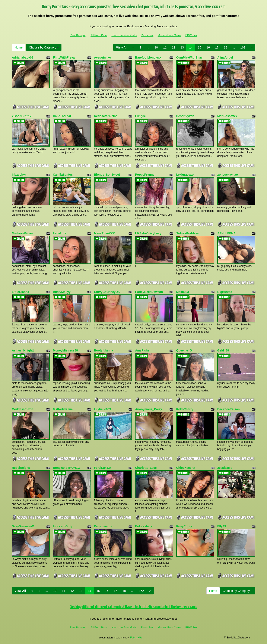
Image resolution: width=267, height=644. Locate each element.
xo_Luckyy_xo (228, 175)
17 (217, 47)
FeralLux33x (103, 468)
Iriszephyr (19, 175)
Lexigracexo (185, 175)
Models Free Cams (169, 35)
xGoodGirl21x (22, 116)
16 (208, 47)
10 (156, 47)
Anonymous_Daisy (149, 409)
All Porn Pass (99, 35)
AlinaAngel (225, 57)
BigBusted (225, 292)
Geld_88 (223, 350)
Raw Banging (78, 35)
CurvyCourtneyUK (107, 292)
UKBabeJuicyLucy (148, 233)
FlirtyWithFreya (64, 57)
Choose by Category (44, 47)
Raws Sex (147, 35)
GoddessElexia (23, 409)
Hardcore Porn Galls (124, 35)
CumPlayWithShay (190, 57)
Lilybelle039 (103, 409)
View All (122, 47)
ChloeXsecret (186, 468)
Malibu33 (183, 292)
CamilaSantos (63, 175)
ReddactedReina (106, 116)
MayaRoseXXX (104, 233)
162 (243, 47)
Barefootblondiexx (148, 57)
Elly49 (222, 526)
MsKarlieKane (63, 409)
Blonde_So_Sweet (107, 175)
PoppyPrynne (145, 175)
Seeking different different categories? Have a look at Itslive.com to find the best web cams (134, 607)
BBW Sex (191, 35)
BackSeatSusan (228, 409)
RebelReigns (21, 468)
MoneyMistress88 (65, 350)
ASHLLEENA (226, 233)
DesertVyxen (185, 116)
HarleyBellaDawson (149, 292)
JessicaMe (225, 468)
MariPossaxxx (227, 116)
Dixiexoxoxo (103, 526)
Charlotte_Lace (146, 468)
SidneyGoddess (188, 233)
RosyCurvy (184, 526)
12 (174, 47)
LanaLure (60, 233)
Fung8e (140, 116)
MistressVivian (22, 233)
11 (165, 47)
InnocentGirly (63, 526)
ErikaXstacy (144, 526)
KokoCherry (185, 409)
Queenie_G (184, 350)
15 (200, 47)
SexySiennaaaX (23, 526)
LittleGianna (21, 292)
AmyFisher (143, 350)
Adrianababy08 (23, 57)
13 (182, 47)
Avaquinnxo (103, 57)
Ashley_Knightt (23, 350)
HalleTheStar (62, 116)
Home (19, 47)
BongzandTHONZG (66, 468)
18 (226, 47)
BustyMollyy (62, 292)
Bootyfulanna (104, 350)
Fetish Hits (136, 638)
